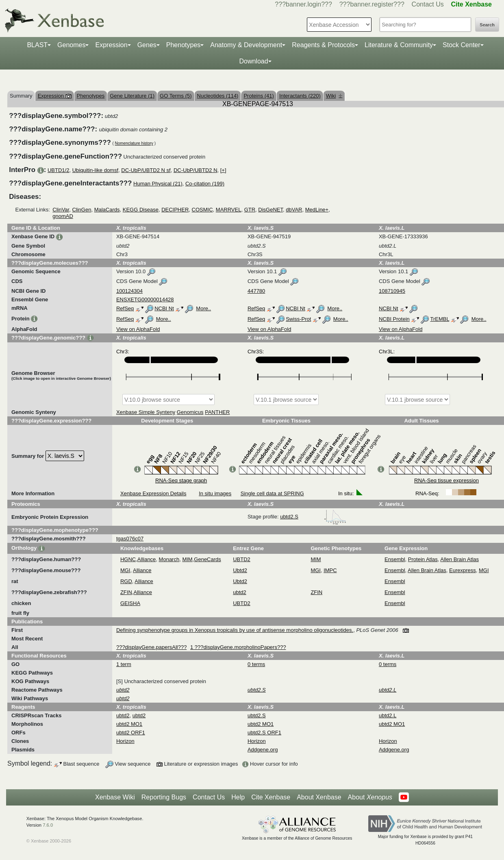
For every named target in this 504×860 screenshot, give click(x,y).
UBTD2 (242, 559)
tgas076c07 (130, 539)
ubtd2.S (313, 517)
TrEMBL (440, 319)
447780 (256, 291)
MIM (187, 559)
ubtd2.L (388, 715)
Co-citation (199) (205, 184)
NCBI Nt (164, 308)
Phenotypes (184, 45)
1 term (124, 664)
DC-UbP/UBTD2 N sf (146, 170)
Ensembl (395, 559)
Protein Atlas (423, 559)
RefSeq (125, 308)
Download (253, 61)
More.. (203, 308)
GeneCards (207, 559)
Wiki (334, 96)
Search (487, 25)
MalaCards (107, 210)
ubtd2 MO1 (129, 724)
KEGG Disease (141, 210)
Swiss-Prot (298, 319)
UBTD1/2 (58, 170)
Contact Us (428, 4)
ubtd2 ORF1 (131, 733)
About (370, 797)
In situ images (215, 493)
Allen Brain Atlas (459, 559)
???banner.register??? (372, 4)
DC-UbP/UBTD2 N (196, 170)
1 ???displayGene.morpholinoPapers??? (238, 647)
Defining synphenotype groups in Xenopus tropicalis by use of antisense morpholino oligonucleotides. (235, 630)
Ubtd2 (240, 570)
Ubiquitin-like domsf (95, 170)
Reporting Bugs (164, 797)
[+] (223, 170)
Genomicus (190, 412)
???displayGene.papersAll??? (151, 647)
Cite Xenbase (271, 797)
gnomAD (63, 216)
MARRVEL (229, 210)
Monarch (169, 559)
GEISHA (130, 603)
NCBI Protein (394, 319)
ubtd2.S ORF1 (264, 733)
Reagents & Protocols (323, 45)
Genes (147, 45)
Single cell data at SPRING (272, 493)
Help (238, 797)
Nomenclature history (134, 143)
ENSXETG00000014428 (145, 299)
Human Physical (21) (158, 184)
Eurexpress (463, 570)
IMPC (330, 570)
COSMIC (202, 210)
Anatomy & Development (246, 45)
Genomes (71, 45)
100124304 (129, 291)
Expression (111, 45)
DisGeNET (270, 210)
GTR (250, 210)
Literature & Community (399, 45)
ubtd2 (240, 592)
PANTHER (217, 412)
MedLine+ (317, 210)
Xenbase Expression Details (153, 493)
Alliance (147, 559)
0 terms (256, 664)
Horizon (125, 741)
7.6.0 (48, 825)
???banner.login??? (303, 4)
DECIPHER (175, 210)
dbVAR (294, 210)
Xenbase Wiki (115, 797)
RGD (126, 581)
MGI (125, 570)
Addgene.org (263, 750)
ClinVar (61, 210)
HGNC (128, 559)
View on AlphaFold (138, 329)
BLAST (37, 45)
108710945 (392, 291)
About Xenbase (319, 797)
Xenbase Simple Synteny (146, 412)
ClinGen (81, 210)
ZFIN (126, 592)
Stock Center (461, 45)
